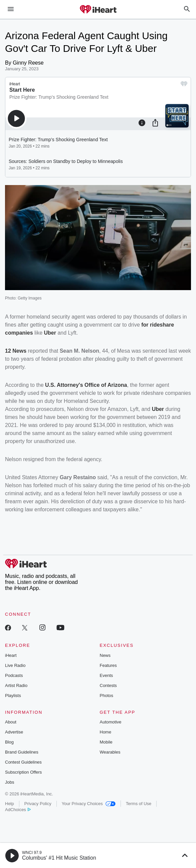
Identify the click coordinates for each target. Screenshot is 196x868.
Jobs (10, 782)
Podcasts (14, 675)
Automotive (111, 722)
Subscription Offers (23, 772)
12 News (16, 351)
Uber (50, 333)
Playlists (13, 696)
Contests (108, 685)
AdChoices (18, 810)
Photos (107, 696)
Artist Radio (16, 685)
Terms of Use (139, 804)
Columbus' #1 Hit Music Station (59, 858)
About (11, 722)
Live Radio (15, 665)
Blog (9, 742)
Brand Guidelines (22, 752)
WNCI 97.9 (32, 853)
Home (106, 732)
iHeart (11, 655)
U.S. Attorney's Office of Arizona (86, 385)
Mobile (106, 742)
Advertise (14, 732)
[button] (12, 856)
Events (107, 675)
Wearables (110, 752)
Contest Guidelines (23, 762)
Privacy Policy (38, 804)
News (105, 655)
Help (10, 804)
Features (108, 665)
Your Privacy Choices (89, 804)
